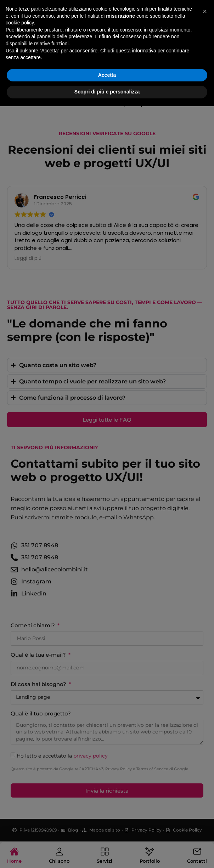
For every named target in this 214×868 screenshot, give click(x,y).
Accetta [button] (107, 837)
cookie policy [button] (20, 784)
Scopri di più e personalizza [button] (107, 853)
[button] (205, 773)
